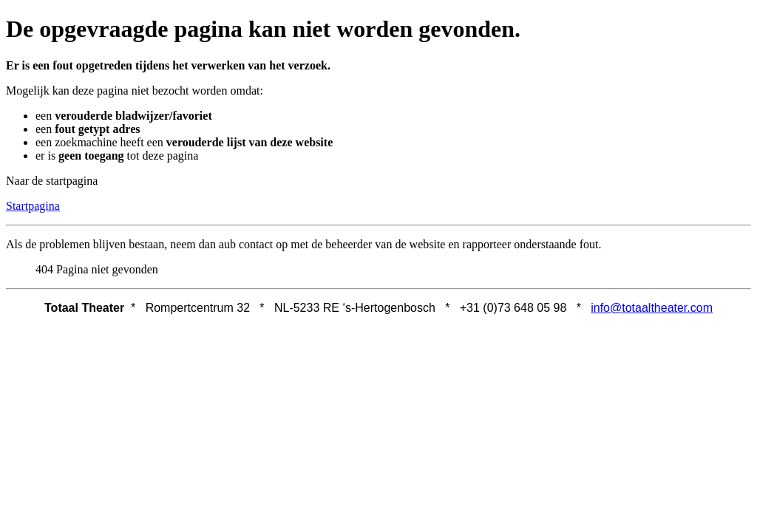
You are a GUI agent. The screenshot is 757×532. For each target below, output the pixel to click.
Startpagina (33, 206)
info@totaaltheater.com (652, 308)
